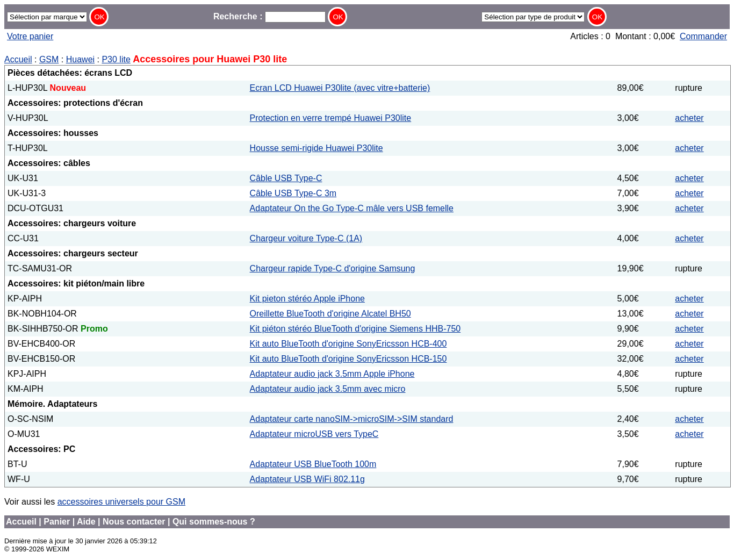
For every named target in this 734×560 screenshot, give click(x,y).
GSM (49, 59)
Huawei (80, 59)
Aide (86, 522)
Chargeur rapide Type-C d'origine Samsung (333, 268)
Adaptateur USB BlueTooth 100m (313, 464)
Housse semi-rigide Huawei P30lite (316, 148)
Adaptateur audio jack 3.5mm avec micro (328, 389)
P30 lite (116, 59)
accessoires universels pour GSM (121, 502)
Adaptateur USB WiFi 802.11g (307, 479)
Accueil (18, 59)
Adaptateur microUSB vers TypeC (314, 434)
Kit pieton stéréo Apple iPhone (307, 299)
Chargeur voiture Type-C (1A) (306, 238)
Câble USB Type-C (286, 178)
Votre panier (30, 36)
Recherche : (269, 16)
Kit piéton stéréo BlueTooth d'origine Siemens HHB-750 (355, 329)
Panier (57, 522)
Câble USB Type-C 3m (293, 193)
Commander (703, 36)
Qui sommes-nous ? (214, 522)
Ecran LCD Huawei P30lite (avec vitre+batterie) (340, 88)
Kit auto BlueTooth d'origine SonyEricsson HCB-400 (348, 344)
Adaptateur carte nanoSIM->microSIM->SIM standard (352, 419)
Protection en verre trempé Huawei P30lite (331, 118)
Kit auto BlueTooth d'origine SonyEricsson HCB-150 (348, 359)
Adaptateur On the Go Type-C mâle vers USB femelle (352, 208)
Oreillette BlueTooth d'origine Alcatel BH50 (330, 314)
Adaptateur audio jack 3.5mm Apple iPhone (332, 374)
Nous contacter (134, 522)
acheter (689, 118)
